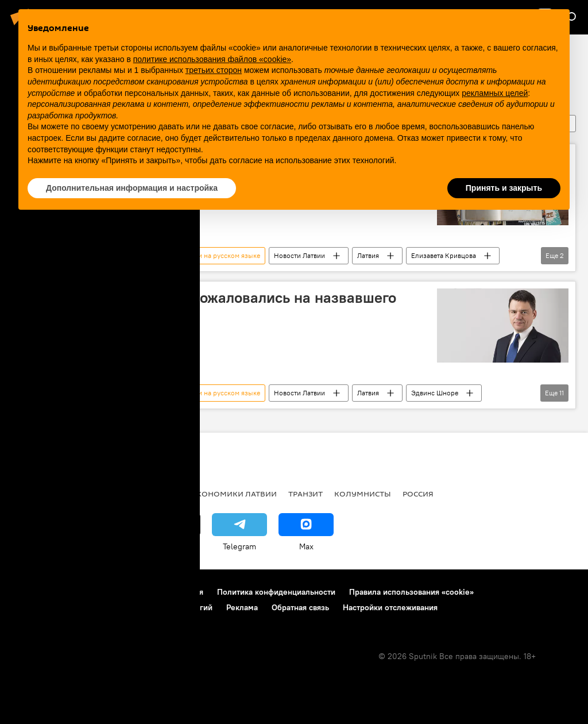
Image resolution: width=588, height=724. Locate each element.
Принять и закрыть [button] (504, 188)
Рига (88, 494)
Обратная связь (300, 607)
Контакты (82, 592)
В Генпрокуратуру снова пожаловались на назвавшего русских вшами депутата (208, 307)
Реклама (242, 607)
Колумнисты (363, 494)
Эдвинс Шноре (435, 393)
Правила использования (158, 592)
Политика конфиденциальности (276, 592)
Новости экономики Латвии (214, 494)
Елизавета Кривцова (444, 255)
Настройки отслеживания (390, 607)
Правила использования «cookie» (411, 592)
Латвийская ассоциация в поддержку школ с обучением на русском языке (142, 255)
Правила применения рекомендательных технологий (112, 607)
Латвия (368, 255)
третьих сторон (214, 70)
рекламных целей (495, 93)
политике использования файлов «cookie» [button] (212, 59)
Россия (418, 494)
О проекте (31, 592)
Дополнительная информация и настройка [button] (132, 188)
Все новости (39, 494)
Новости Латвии (299, 255)
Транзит (305, 494)
